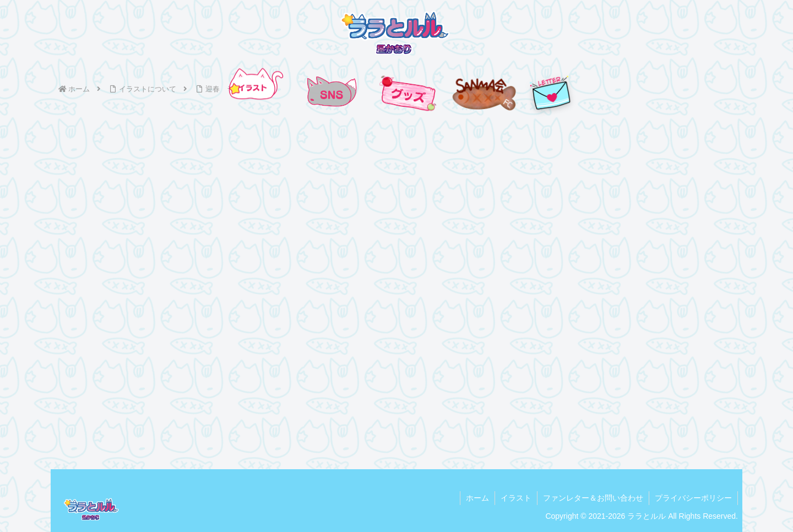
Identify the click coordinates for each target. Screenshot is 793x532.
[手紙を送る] (551, 93)
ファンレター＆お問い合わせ (593, 498)
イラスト (516, 498)
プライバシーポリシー (693, 498)
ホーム (477, 498)
